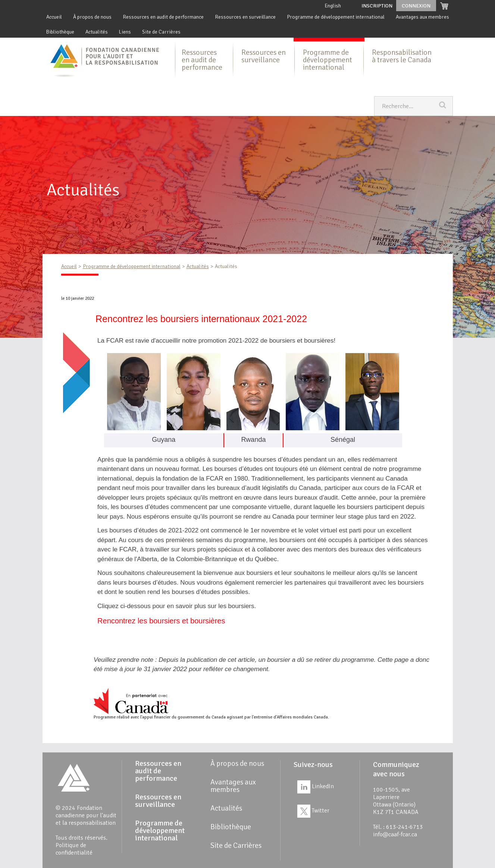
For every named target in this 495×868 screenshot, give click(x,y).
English (333, 6)
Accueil (54, 17)
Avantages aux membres (422, 17)
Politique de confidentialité (74, 849)
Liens (125, 32)
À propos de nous (92, 17)
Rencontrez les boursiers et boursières (161, 621)
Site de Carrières (161, 32)
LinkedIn (316, 786)
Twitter (313, 811)
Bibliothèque (60, 32)
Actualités (97, 32)
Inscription (377, 6)
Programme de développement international (336, 17)
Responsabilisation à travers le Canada (402, 56)
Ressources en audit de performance (163, 17)
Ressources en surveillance (245, 17)
